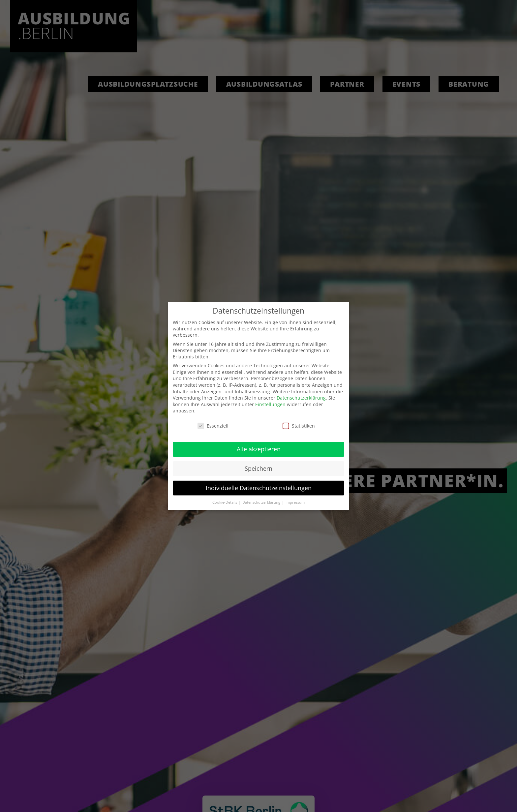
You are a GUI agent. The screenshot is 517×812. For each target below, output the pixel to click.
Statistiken (299, 426)
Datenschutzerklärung (301, 398)
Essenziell (213, 426)
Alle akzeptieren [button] (259, 449)
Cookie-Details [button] (225, 502)
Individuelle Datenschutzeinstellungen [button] (259, 488)
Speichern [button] (258, 468)
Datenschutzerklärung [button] (262, 502)
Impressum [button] (295, 502)
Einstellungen (270, 404)
